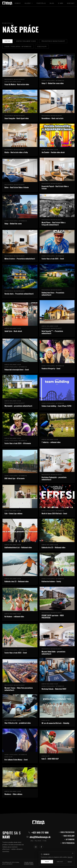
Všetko (7, 41)
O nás (61, 3)
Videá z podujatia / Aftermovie (18, 47)
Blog (52, 3)
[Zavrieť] (73, 862)
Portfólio (41, 3)
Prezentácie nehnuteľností (53, 41)
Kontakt (71, 3)
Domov (18, 3)
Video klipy (42, 47)
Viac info (70, 866)
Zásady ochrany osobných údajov (29, 863)
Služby (29, 3)
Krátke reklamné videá (26, 41)
